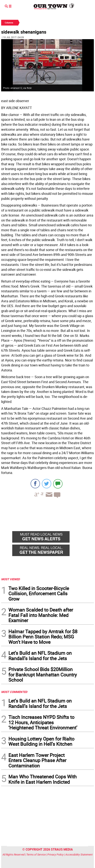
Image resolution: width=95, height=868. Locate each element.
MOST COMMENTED (14, 692)
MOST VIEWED (11, 579)
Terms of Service (36, 854)
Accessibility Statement (79, 854)
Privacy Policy (56, 854)
